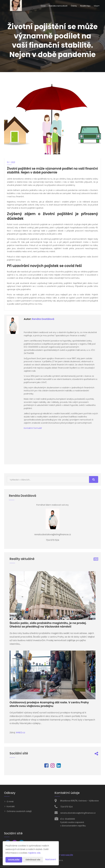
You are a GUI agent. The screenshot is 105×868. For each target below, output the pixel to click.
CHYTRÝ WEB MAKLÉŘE (63, 855)
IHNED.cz (21, 733)
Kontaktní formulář (33, 428)
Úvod (43, 6)
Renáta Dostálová (43, 319)
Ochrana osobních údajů (19, 811)
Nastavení (51, 859)
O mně (10, 801)
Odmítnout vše (33, 860)
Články (74, 6)
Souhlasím (14, 860)
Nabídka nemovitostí (58, 6)
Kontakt (11, 806)
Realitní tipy (85, 6)
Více (97, 6)
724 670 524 (66, 807)
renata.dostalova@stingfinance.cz (78, 813)
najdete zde (34, 853)
